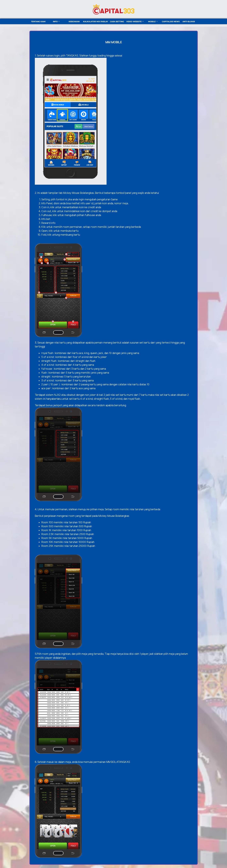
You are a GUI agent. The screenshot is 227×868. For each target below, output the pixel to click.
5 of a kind (48, 357)
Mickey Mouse (71, 193)
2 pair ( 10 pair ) (51, 385)
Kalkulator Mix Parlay (96, 22)
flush (44, 373)
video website (134, 22)
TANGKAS (72, 56)
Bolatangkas (87, 193)
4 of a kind (48, 365)
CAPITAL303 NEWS (171, 22)
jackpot (58, 406)
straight (46, 377)
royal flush (47, 353)
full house (47, 369)
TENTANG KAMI (38, 22)
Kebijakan (74, 22)
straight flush (49, 361)
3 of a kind (47, 381)
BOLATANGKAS (121, 762)
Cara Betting (117, 22)
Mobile (152, 22)
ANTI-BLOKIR (189, 22)
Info (56, 22)
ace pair (46, 389)
